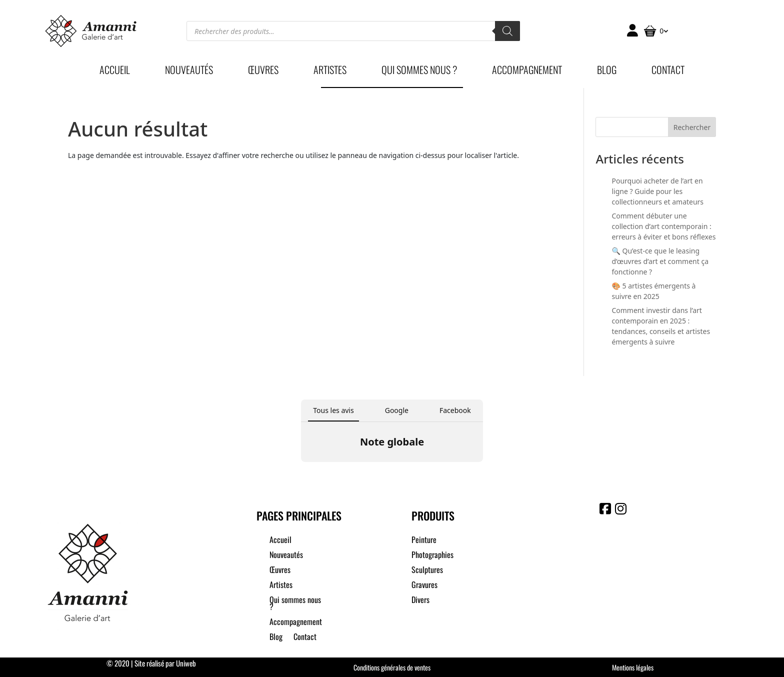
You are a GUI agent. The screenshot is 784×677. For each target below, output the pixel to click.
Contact (668, 71)
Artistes (330, 71)
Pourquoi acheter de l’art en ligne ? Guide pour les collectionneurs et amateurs (657, 191)
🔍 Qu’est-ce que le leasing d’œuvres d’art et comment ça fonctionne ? (660, 261)
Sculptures (427, 571)
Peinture (424, 541)
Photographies (432, 556)
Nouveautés (189, 71)
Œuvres (263, 71)
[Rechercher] (507, 31)
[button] (301, 472)
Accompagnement (527, 71)
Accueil (115, 71)
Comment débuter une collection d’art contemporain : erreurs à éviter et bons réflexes (663, 226)
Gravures (424, 586)
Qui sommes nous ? (419, 71)
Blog (607, 71)
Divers (420, 601)
